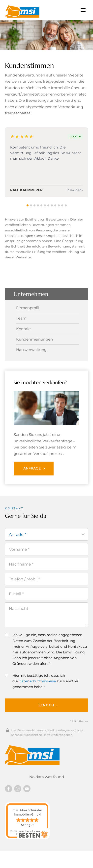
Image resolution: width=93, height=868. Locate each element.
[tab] (28, 205)
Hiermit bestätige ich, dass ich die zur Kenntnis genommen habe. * (42, 681)
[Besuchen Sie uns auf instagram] (18, 789)
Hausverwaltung (31, 350)
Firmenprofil (28, 308)
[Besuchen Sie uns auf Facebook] (9, 789)
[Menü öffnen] (83, 10)
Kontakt (24, 329)
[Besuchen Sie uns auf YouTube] (27, 789)
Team (21, 318)
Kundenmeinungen (34, 339)
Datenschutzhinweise (37, 681)
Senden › (47, 705)
